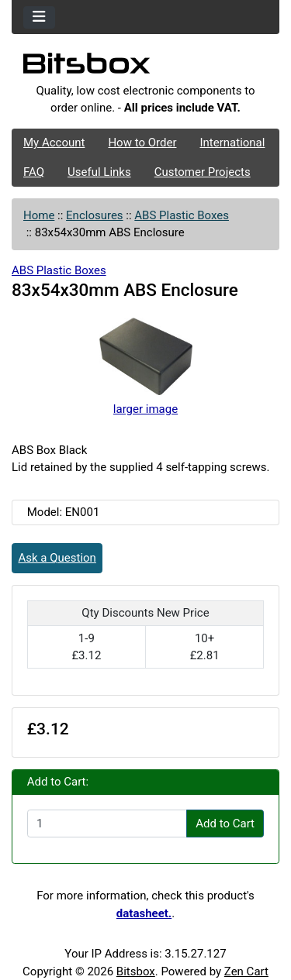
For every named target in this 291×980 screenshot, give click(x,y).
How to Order (142, 143)
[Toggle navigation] (39, 17)
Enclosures (95, 215)
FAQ (34, 172)
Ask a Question (57, 558)
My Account (54, 143)
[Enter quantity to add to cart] (107, 824)
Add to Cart (225, 824)
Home (39, 215)
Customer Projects (203, 172)
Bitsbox (136, 971)
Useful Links (99, 172)
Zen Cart (246, 971)
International (232, 143)
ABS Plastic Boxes (182, 215)
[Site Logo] (145, 67)
